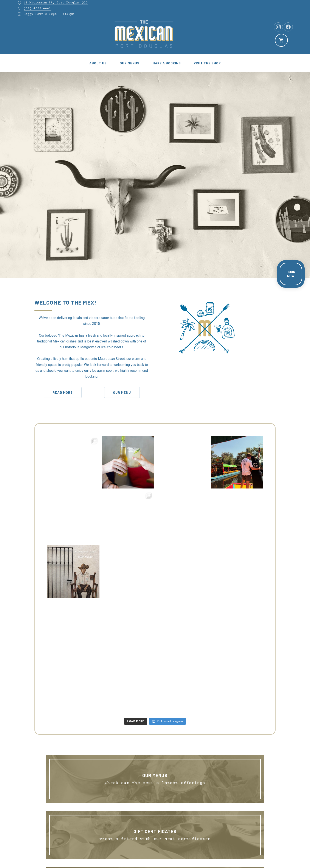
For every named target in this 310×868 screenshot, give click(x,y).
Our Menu (122, 392)
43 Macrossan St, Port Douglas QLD (56, 3)
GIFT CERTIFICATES (155, 831)
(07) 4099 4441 (37, 9)
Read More (63, 392)
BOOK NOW (291, 274)
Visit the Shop (207, 63)
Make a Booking (167, 63)
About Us (98, 63)
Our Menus (130, 63)
